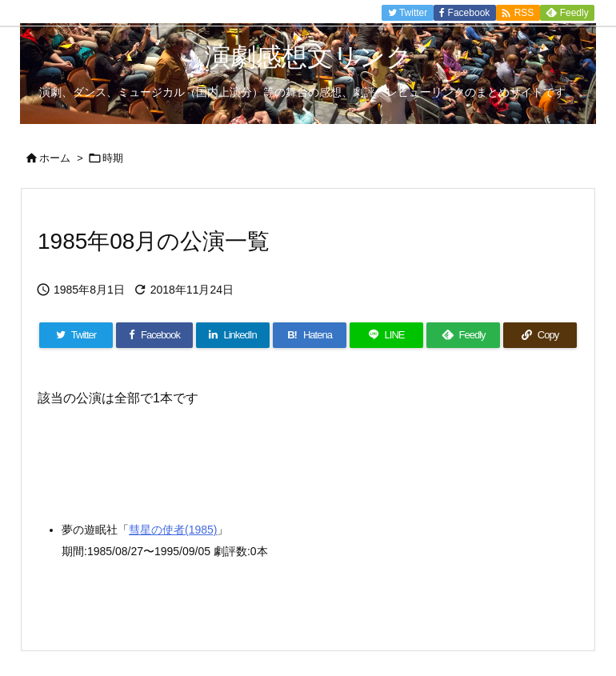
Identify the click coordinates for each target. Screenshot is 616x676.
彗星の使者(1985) (173, 530)
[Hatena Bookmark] (310, 335)
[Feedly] (463, 335)
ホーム (55, 158)
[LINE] (386, 335)
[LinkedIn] (233, 335)
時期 (113, 158)
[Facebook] (154, 335)
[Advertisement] (166, 450)
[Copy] (540, 335)
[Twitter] (76, 335)
